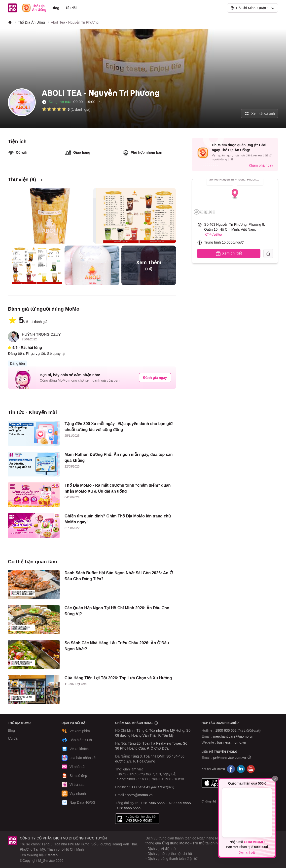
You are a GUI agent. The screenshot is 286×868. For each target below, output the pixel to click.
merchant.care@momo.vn (233, 736)
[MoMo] (10, 22)
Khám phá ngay (261, 165)
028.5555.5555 (129, 808)
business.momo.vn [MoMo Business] (232, 742)
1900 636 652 (238, 730)
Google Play (250, 783)
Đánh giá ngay (155, 378)
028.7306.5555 (153, 803)
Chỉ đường (213, 234)
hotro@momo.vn (140, 795)
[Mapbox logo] (205, 212)
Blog (55, 8)
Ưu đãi (71, 8)
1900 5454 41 (140, 787)
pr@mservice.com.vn (230, 758)
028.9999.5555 (179, 803)
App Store (217, 783)
